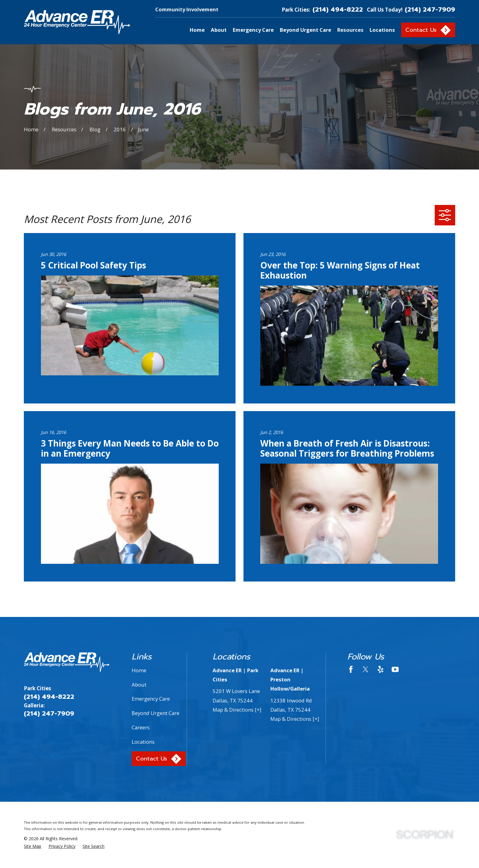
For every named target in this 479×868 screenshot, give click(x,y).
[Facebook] (351, 669)
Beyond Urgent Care (155, 713)
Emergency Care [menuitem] (253, 30)
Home (139, 670)
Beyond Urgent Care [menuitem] (305, 30)
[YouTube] (395, 669)
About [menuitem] (219, 30)
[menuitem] (33, 846)
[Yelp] (380, 669)
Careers (141, 727)
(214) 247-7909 (430, 10)
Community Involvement (187, 9)
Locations (143, 742)
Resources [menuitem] (350, 30)
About (139, 685)
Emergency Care (151, 699)
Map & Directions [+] (237, 710)
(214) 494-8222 (338, 10)
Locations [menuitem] (382, 30)
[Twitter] (366, 669)
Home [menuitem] (197, 30)
